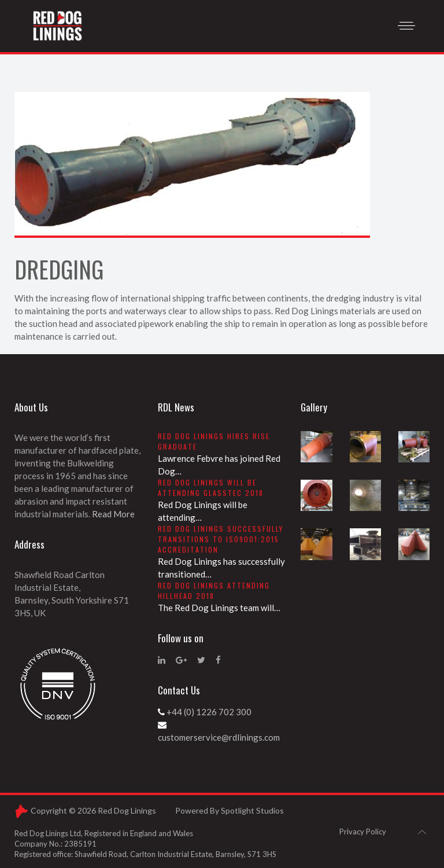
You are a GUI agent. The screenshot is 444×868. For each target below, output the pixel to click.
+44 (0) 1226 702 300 (209, 712)
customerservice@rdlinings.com (219, 737)
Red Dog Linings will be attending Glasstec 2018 (211, 488)
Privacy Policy (363, 832)
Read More (113, 514)
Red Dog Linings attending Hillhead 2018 (214, 591)
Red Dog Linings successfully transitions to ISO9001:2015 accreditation (221, 539)
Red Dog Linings (127, 810)
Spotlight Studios (252, 810)
